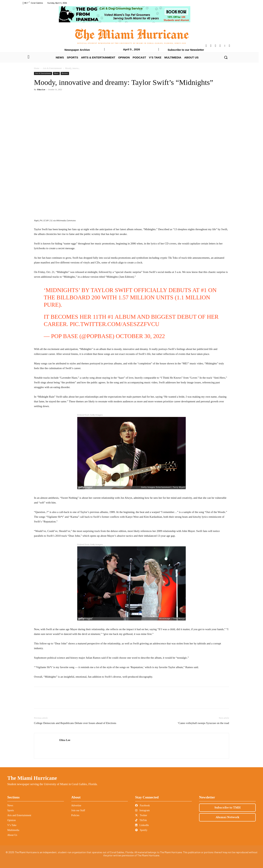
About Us (12, 835)
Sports (11, 810)
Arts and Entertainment (19, 815)
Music (56, 73)
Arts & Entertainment (52, 68)
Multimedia (13, 830)
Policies (75, 815)
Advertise (76, 805)
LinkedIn (142, 825)
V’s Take (12, 825)
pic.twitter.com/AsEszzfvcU (115, 324)
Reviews (65, 73)
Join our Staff (78, 810)
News (10, 805)
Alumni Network (227, 817)
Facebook (142, 805)
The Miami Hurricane (32, 778)
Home (37, 68)
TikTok (141, 820)
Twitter (141, 815)
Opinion (12, 820)
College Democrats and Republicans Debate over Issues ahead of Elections (75, 723)
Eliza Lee (41, 89)
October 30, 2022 (140, 336)
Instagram (142, 810)
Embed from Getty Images (90, 415)
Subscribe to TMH (227, 808)
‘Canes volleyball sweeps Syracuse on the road (203, 723)
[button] (226, 57)
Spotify (141, 830)
